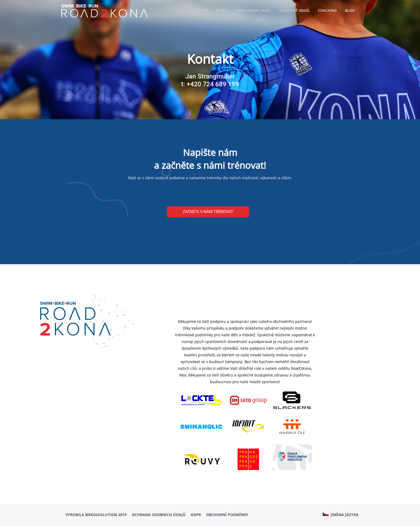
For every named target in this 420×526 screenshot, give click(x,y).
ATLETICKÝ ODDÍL (295, 11)
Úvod (203, 11)
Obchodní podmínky (227, 515)
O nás (222, 11)
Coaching (327, 11)
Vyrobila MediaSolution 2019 (96, 515)
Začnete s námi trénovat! (208, 212)
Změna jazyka (341, 515)
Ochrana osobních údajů (159, 515)
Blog (350, 11)
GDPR (196, 515)
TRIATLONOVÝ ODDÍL (253, 11)
